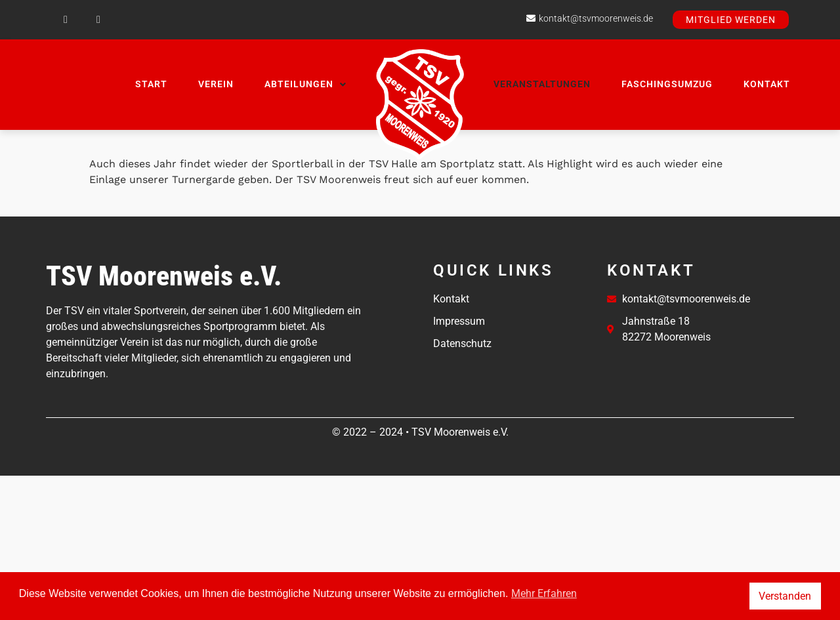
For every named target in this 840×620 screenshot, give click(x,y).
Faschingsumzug (667, 84)
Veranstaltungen (542, 84)
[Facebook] (66, 20)
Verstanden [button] (785, 596)
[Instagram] (98, 20)
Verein (216, 84)
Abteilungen (305, 84)
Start (151, 84)
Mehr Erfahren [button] (544, 593)
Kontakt (767, 84)
